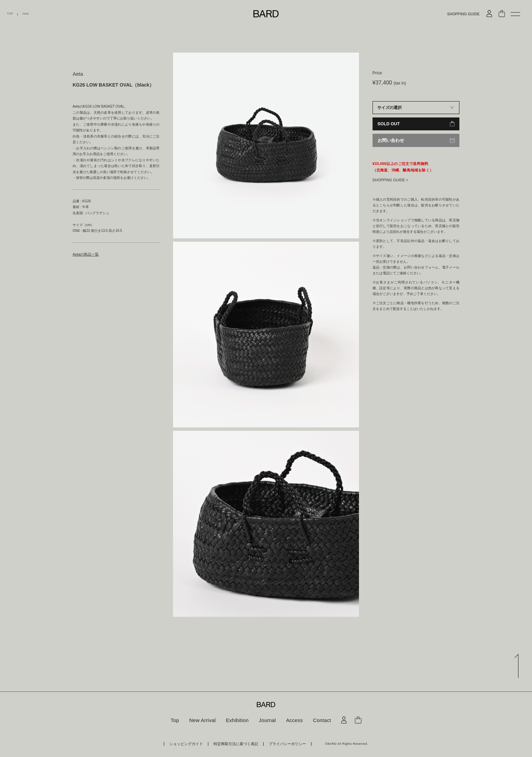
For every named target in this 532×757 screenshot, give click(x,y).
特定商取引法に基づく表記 (236, 744)
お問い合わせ (390, 140)
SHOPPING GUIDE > (390, 179)
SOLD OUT (388, 124)
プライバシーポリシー (280, 744)
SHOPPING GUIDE (463, 14)
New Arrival (204, 720)
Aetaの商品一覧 (85, 254)
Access (293, 720)
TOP (10, 14)
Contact (320, 720)
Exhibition (238, 720)
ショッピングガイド (194, 744)
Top (177, 720)
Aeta (26, 14)
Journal (267, 720)
